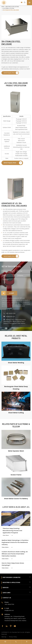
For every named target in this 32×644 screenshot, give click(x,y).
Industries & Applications (12, 7)
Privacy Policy (13, 637)
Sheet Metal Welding (16, 363)
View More (7, 535)
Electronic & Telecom (9, 8)
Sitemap (4, 637)
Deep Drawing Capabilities (12, 577)
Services (6, 588)
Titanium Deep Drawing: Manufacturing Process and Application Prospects (11, 531)
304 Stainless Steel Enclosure (11, 10)
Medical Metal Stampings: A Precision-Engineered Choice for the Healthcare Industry (16, 542)
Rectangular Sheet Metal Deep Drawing (16, 388)
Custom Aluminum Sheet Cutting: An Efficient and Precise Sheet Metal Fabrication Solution (16, 554)
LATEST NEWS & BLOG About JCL (16, 508)
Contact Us (7, 598)
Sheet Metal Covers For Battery (16, 499)
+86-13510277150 (11, 313)
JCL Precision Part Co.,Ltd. (17, 632)
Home (3, 7)
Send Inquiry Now (11, 73)
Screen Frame (16, 475)
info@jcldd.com (11, 317)
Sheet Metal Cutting (16, 413)
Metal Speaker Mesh (16, 451)
